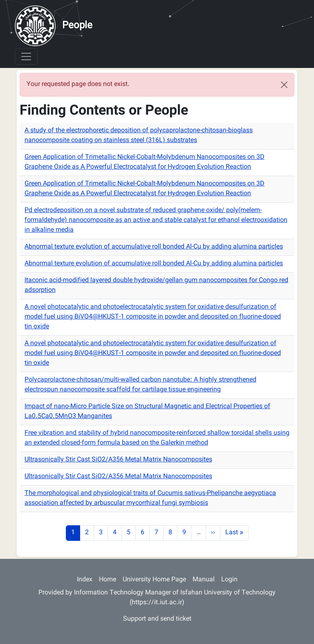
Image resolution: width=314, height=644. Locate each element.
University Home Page (154, 580)
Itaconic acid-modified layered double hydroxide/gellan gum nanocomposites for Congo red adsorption (156, 286)
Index (85, 580)
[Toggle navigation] (26, 56)
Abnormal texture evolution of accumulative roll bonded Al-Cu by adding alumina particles (154, 247)
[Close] (284, 85)
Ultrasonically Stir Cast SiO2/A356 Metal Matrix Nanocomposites (118, 460)
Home (108, 580)
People (77, 26)
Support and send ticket (157, 619)
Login (229, 580)
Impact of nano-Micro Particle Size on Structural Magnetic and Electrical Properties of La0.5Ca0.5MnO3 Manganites (147, 412)
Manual (204, 580)
